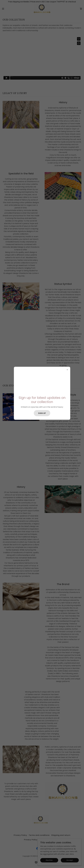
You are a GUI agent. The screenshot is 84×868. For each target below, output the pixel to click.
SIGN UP (42, 413)
